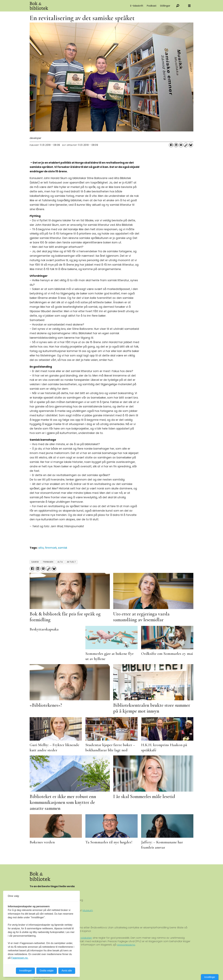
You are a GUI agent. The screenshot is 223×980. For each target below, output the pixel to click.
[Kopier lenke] (186, 145)
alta (41, 548)
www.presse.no (126, 945)
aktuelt (71, 562)
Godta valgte (47, 971)
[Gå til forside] (64, 6)
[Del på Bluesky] (191, 145)
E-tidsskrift (137, 6)
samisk (63, 548)
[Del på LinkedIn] (176, 145)
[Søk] (178, 6)
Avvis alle (67, 971)
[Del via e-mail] (181, 145)
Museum (88, 910)
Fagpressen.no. (20, 958)
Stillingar (165, 6)
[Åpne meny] (189, 6)
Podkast (152, 6)
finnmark (51, 548)
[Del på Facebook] (171, 145)
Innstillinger (210, 977)
